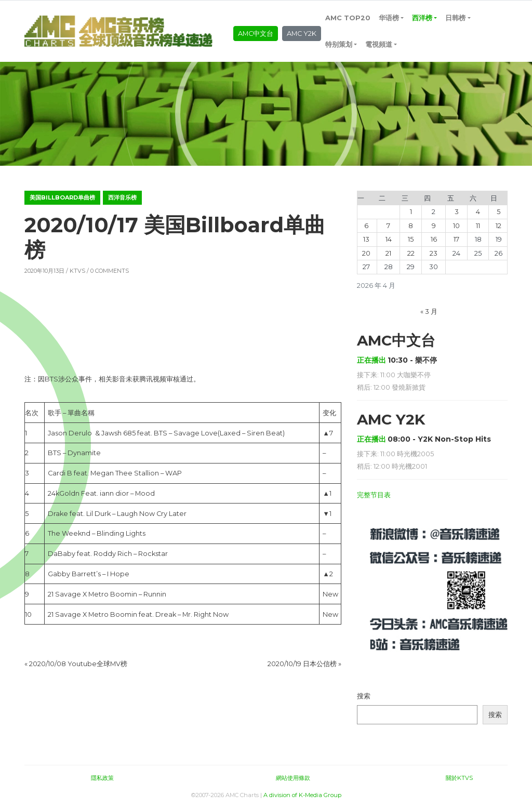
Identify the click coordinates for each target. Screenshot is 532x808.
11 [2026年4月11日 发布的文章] (478, 226)
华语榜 (389, 18)
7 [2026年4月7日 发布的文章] (388, 226)
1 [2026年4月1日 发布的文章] (411, 212)
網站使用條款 (293, 778)
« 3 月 (429, 312)
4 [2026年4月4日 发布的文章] (478, 212)
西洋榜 (422, 18)
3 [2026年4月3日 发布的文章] (457, 212)
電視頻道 (379, 44)
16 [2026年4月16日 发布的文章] (434, 239)
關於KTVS (459, 778)
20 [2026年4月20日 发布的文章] (366, 253)
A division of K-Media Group (302, 795)
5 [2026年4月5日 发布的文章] (498, 212)
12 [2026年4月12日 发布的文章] (498, 226)
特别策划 (339, 44)
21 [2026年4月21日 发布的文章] (388, 253)
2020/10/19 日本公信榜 (302, 664)
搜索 (364, 696)
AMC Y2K (302, 34)
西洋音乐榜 (122, 197)
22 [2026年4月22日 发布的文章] (411, 253)
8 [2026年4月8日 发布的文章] (411, 226)
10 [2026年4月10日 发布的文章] (456, 226)
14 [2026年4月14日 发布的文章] (389, 239)
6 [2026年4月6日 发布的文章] (366, 226)
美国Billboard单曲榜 (62, 197)
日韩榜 (455, 18)
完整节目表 (374, 495)
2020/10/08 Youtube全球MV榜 (78, 664)
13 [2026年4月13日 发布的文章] (366, 239)
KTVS (77, 271)
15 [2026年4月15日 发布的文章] (411, 239)
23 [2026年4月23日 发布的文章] (434, 253)
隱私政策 (102, 778)
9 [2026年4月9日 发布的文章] (434, 226)
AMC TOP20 (348, 18)
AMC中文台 (256, 34)
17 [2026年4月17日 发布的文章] (456, 239)
